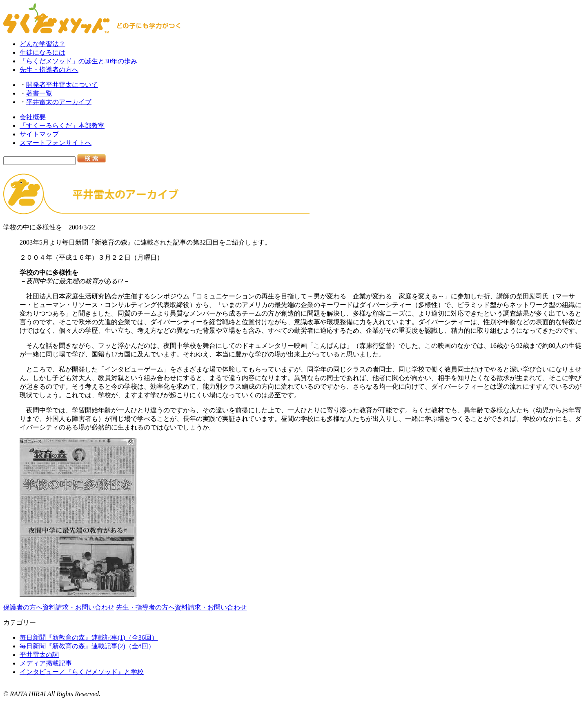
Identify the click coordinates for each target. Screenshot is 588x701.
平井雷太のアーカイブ (59, 102)
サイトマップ (39, 134)
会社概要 (33, 117)
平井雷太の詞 (39, 655)
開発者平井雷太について (62, 85)
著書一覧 (39, 93)
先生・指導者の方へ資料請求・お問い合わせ (181, 607)
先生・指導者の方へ (49, 70)
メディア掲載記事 (46, 663)
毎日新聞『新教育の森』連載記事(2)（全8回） (87, 646)
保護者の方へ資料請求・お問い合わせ (59, 607)
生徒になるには (42, 52)
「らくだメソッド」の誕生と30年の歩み (78, 61)
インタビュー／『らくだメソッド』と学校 (82, 672)
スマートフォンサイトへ (56, 143)
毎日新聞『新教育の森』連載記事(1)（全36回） (89, 638)
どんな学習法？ (42, 44)
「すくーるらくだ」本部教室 (62, 126)
